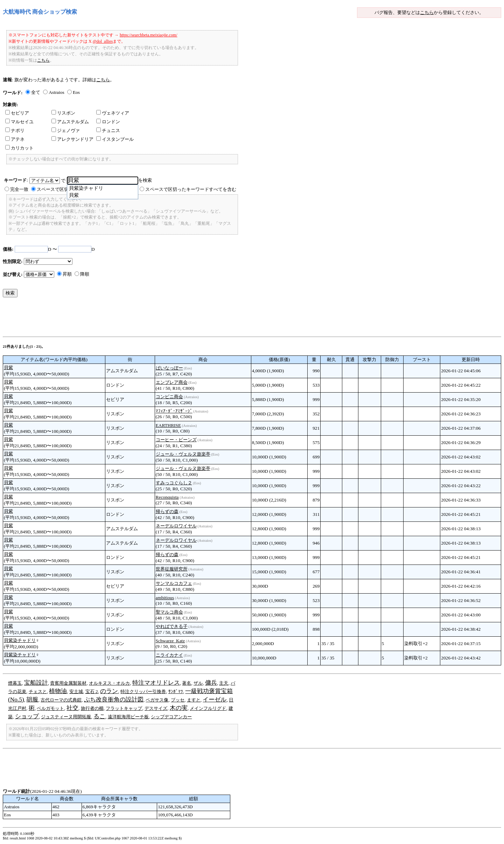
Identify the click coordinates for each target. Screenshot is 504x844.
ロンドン (108, 122)
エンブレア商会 (172, 382)
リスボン (63, 113)
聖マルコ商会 (169, 612)
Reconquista (167, 497)
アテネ (15, 139)
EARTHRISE (169, 425)
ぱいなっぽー (169, 368)
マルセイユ (19, 122)
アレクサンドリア (72, 139)
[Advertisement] (130, 319)
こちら (427, 12)
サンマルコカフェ (174, 583)
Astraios (56, 92)
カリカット (19, 148)
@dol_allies (103, 41)
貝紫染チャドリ (20, 640)
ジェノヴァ (66, 130)
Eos (76, 92)
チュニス (108, 130)
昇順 (67, 274)
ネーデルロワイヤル (176, 526)
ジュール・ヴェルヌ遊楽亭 (183, 454)
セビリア (17, 113)
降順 (85, 274)
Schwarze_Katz (170, 641)
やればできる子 (172, 626)
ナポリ (15, 130)
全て (36, 92)
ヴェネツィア (113, 113)
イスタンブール (115, 139)
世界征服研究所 (172, 569)
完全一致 (19, 189)
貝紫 (8, 368)
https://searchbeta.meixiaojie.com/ (149, 35)
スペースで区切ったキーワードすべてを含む (191, 189)
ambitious (165, 598)
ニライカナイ (169, 655)
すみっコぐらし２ (174, 483)
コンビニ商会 (169, 397)
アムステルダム (70, 122)
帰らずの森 (167, 511)
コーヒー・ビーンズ (176, 440)
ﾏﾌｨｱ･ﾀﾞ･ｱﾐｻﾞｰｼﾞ (174, 411)
